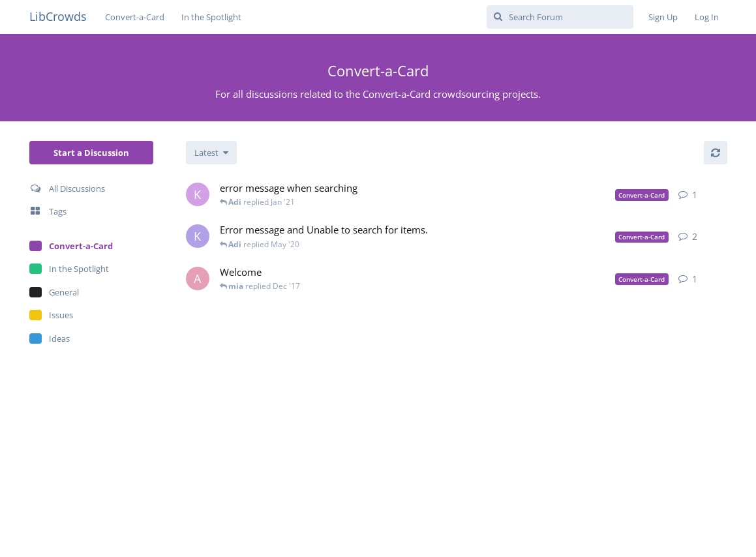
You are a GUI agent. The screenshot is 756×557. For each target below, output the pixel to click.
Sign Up (663, 17)
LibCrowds (58, 16)
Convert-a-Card (135, 17)
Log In (707, 17)
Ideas (50, 339)
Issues (51, 315)
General (54, 292)
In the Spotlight (211, 17)
